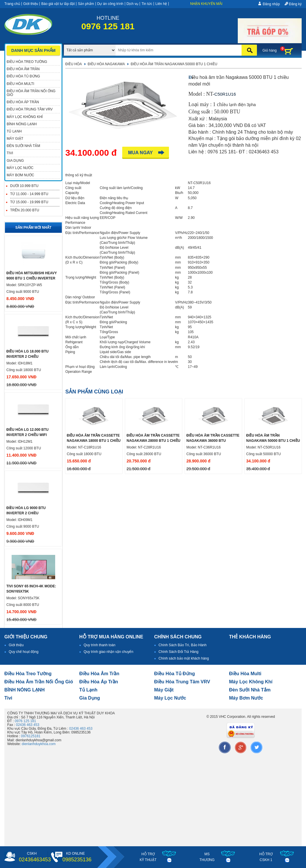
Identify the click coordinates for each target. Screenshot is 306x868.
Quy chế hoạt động (24, 652)
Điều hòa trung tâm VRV (182, 682)
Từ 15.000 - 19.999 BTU (29, 202)
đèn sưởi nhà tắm (250, 690)
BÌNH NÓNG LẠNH (25, 690)
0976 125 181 (25, 721)
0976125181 (31, 736)
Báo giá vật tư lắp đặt (58, 4)
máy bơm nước (246, 698)
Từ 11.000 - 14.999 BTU (29, 194)
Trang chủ (12, 4)
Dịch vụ (133, 4)
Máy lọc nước (170, 698)
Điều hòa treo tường (28, 674)
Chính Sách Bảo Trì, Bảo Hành (182, 645)
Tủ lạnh (88, 690)
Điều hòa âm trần (99, 674)
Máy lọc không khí (251, 682)
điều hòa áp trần (99, 682)
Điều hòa (74, 64)
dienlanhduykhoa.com (39, 744)
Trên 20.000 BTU (25, 210)
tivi (8, 698)
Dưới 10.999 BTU (24, 186)
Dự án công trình (110, 4)
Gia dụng (90, 698)
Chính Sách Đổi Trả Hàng (178, 652)
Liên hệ (161, 4)
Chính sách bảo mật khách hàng (184, 658)
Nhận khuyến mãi (206, 4)
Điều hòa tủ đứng (174, 674)
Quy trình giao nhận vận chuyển (108, 652)
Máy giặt (164, 690)
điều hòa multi (245, 674)
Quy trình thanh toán (99, 645)
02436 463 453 (28, 725)
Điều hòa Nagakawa (106, 64)
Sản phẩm (86, 4)
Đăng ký (295, 4)
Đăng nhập (271, 4)
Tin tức (147, 4)
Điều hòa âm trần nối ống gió (39, 682)
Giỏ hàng (270, 50)
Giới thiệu (31, 4)
